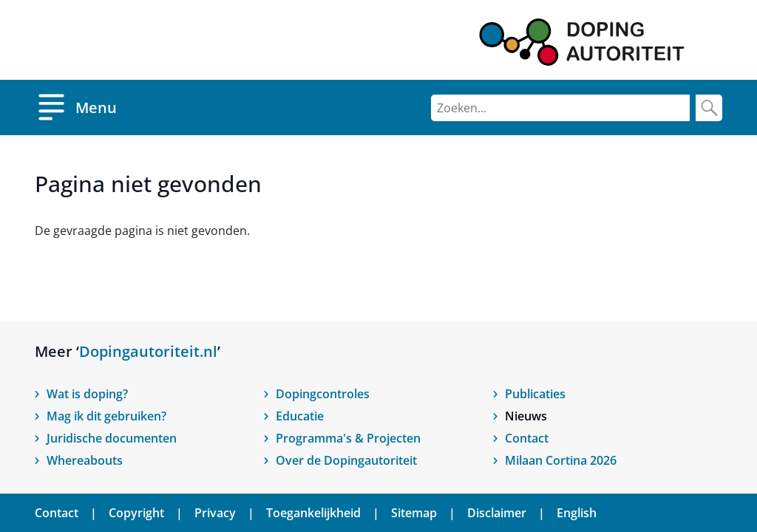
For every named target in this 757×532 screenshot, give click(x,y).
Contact (527, 438)
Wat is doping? (87, 394)
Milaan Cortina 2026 (561, 460)
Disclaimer (497, 513)
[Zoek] (709, 108)
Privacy (215, 513)
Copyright (136, 513)
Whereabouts (85, 460)
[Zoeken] (560, 108)
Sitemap (414, 513)
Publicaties (535, 394)
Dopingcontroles (323, 394)
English (577, 513)
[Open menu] (76, 108)
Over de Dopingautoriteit (346, 460)
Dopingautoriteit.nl (148, 351)
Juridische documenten (112, 438)
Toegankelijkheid (313, 513)
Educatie (300, 416)
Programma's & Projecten (348, 438)
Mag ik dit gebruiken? (106, 416)
